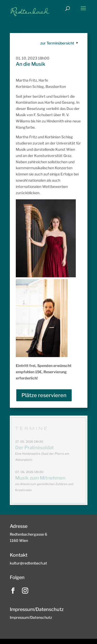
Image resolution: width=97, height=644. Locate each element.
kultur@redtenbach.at (28, 563)
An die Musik (31, 64)
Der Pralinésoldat (35, 448)
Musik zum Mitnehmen (40, 478)
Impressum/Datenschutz (31, 617)
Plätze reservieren (44, 395)
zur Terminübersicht (57, 43)
